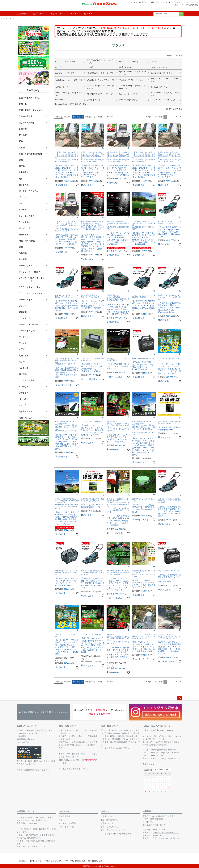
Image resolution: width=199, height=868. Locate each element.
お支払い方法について (27, 726)
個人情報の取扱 (78, 861)
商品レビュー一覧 (66, 827)
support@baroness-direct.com (164, 750)
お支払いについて (108, 823)
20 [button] (176, 117)
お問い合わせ (36, 861)
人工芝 (22, 349)
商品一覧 (38, 14)
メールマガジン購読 (67, 823)
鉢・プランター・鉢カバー (30, 272)
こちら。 (48, 770)
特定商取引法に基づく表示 (56, 861)
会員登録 (143, 2)
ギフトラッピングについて (112, 830)
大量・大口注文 (26, 418)
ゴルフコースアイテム (28, 191)
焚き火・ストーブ (27, 411)
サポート (105, 811)
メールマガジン (176, 2)
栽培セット (24, 235)
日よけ (22, 362)
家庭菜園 (23, 312)
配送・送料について (68, 726)
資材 (21, 179)
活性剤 (22, 148)
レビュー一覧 (178, 5)
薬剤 (21, 160)
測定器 (22, 166)
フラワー (23, 306)
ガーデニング (25, 228)
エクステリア (25, 318)
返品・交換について (110, 726)
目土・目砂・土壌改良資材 (30, 154)
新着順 (100, 117)
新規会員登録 (64, 816)
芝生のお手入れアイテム (29, 98)
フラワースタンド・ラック (30, 287)
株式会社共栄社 (192, 5)
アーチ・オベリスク (28, 331)
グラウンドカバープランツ (30, 293)
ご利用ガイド (154, 2)
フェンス (23, 343)
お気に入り (56, 14)
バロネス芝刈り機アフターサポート (116, 834)
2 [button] (168, 117)
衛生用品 (23, 374)
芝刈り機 (23, 104)
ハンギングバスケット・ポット (32, 280)
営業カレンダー (157, 758)
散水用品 (23, 259)
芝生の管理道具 (26, 116)
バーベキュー (25, 399)
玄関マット (24, 356)
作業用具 (23, 253)
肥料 (21, 141)
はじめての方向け (27, 123)
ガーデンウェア (26, 266)
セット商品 (24, 185)
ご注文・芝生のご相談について (157, 726)
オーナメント (25, 337)
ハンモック (24, 368)
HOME (3, 18)
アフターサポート (191, 2)
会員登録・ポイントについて (30, 811)
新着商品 (22, 14)
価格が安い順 (90, 117)
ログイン (134, 2)
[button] (180, 117)
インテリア (24, 387)
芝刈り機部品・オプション (30, 110)
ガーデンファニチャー (28, 324)
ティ (21, 203)
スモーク (23, 405)
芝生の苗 (23, 135)
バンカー (23, 210)
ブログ (165, 2)
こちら (70, 769)
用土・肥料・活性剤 (28, 241)
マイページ (72, 14)
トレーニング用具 (27, 216)
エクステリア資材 (27, 380)
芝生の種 (23, 129)
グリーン (23, 197)
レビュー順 (109, 117)
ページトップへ (180, 698)
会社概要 (147, 811)
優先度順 (68, 117)
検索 (181, 14)
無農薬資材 (24, 172)
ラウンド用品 (25, 222)
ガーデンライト (26, 300)
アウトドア (24, 393)
